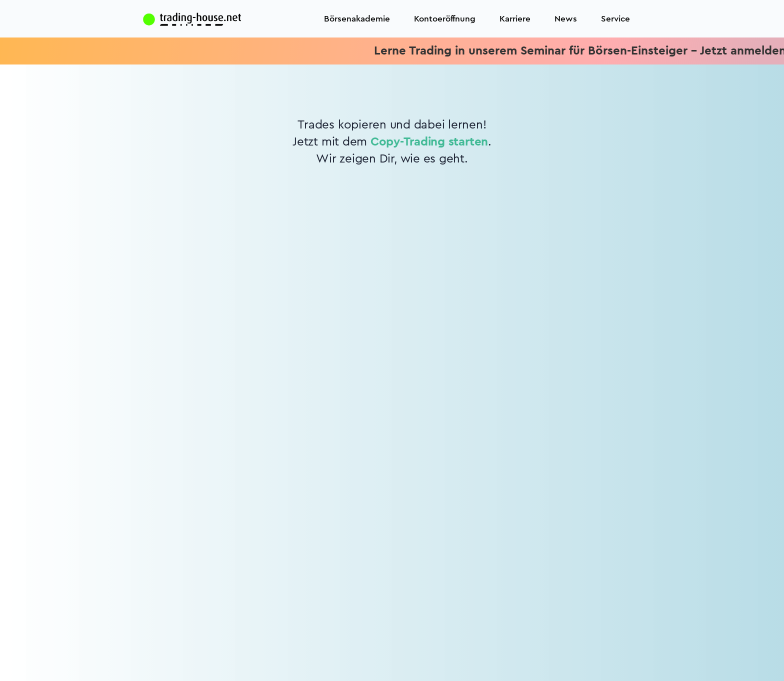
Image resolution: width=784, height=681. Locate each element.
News (566, 19)
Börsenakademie (357, 19)
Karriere (515, 19)
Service (615, 19)
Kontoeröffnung (445, 19)
